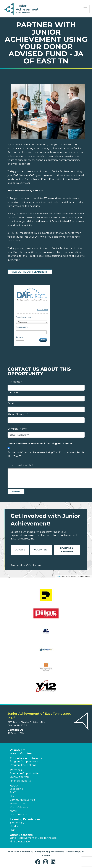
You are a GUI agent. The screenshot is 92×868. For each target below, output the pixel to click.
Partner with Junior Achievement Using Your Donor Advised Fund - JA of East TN (46, 454)
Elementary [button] (17, 823)
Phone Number (17, 414)
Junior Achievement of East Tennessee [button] (33, 838)
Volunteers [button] (18, 750)
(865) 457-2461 (16, 733)
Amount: (20, 337)
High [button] (13, 830)
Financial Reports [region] (20, 781)
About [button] (14, 786)
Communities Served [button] (22, 800)
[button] (38, 862)
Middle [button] (14, 826)
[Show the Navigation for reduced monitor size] (85, 9)
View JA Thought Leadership (30, 272)
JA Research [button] (17, 804)
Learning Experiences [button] (25, 819)
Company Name (17, 429)
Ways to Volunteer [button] (21, 753)
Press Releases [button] (19, 807)
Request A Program (67, 550)
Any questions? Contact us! (26, 565)
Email (11, 403)
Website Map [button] (73, 852)
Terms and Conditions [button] (20, 852)
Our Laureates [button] (19, 815)
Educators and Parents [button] (26, 758)
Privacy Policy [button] (41, 852)
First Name (15, 382)
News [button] (13, 811)
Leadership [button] (16, 789)
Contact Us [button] (15, 730)
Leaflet (58, 576)
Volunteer (41, 550)
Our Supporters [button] (20, 777)
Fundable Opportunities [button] (25, 773)
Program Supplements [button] (24, 761)
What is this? (43, 310)
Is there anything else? (20, 465)
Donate (20, 550)
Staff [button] (13, 792)
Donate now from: (24, 317)
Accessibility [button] (57, 852)
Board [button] (14, 796)
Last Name (15, 393)
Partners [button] (16, 770)
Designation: (22, 327)
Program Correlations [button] (23, 765)
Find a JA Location (21, 842)
